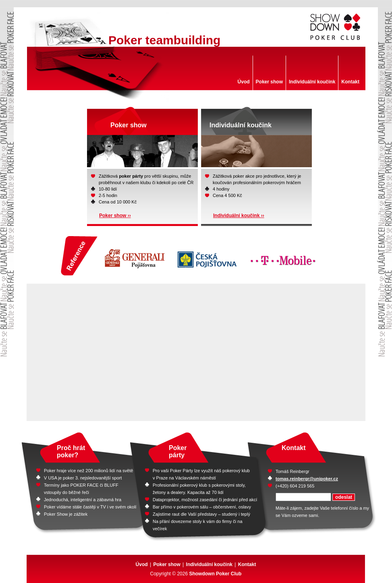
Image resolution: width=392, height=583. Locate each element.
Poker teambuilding (164, 40)
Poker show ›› (115, 216)
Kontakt (350, 82)
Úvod (244, 82)
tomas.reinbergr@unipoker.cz (307, 479)
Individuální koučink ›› (239, 216)
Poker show (269, 82)
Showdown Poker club (336, 27)
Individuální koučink (312, 82)
